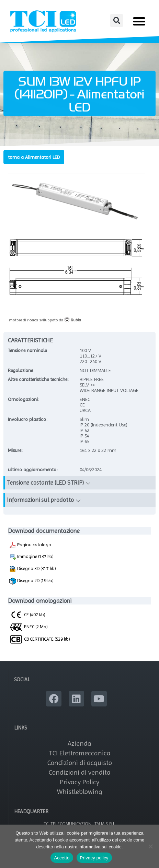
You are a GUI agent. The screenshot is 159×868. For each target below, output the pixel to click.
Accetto (62, 858)
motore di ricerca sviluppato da (45, 320)
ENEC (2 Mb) (29, 627)
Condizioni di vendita (80, 772)
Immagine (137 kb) (31, 557)
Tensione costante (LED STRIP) (45, 483)
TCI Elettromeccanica (80, 753)
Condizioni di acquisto (80, 763)
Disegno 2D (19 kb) (31, 581)
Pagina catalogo (30, 545)
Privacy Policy (79, 782)
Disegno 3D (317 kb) (33, 569)
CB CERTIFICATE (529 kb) (40, 639)
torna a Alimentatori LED (34, 157)
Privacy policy (94, 858)
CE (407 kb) (27, 614)
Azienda (79, 743)
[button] (117, 20)
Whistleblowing (80, 792)
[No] (150, 846)
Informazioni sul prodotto (40, 500)
